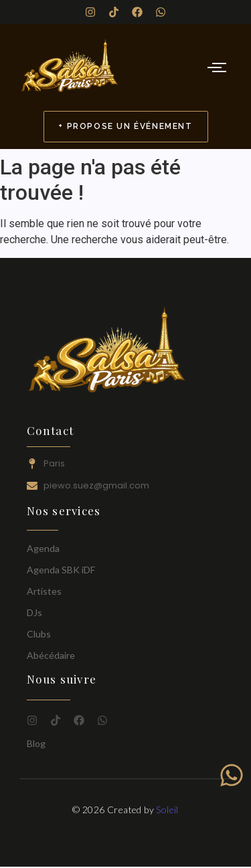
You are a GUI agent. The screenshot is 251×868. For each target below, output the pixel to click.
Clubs (39, 634)
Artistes (44, 591)
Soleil (167, 810)
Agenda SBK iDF (61, 570)
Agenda (43, 548)
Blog (36, 743)
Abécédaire (51, 655)
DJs (34, 612)
